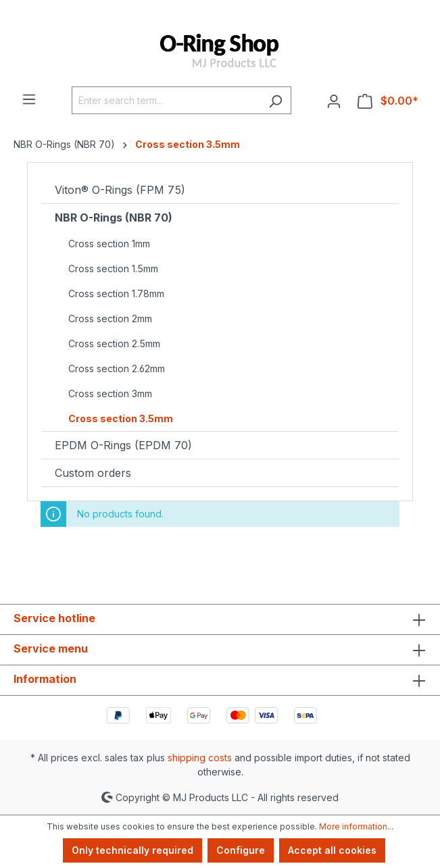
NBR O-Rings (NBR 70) (114, 218)
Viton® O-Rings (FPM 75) (120, 190)
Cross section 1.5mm (113, 269)
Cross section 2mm (110, 318)
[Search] (275, 100)
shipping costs (200, 758)
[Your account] (334, 101)
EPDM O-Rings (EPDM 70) (123, 445)
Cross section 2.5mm (114, 343)
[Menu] (29, 99)
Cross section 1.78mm (116, 293)
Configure (241, 850)
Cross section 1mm (109, 244)
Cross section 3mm (110, 393)
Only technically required (132, 850)
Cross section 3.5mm (121, 418)
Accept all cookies (332, 850)
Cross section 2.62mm (117, 368)
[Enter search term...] (166, 100)
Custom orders (93, 473)
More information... (356, 826)
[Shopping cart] (388, 101)
